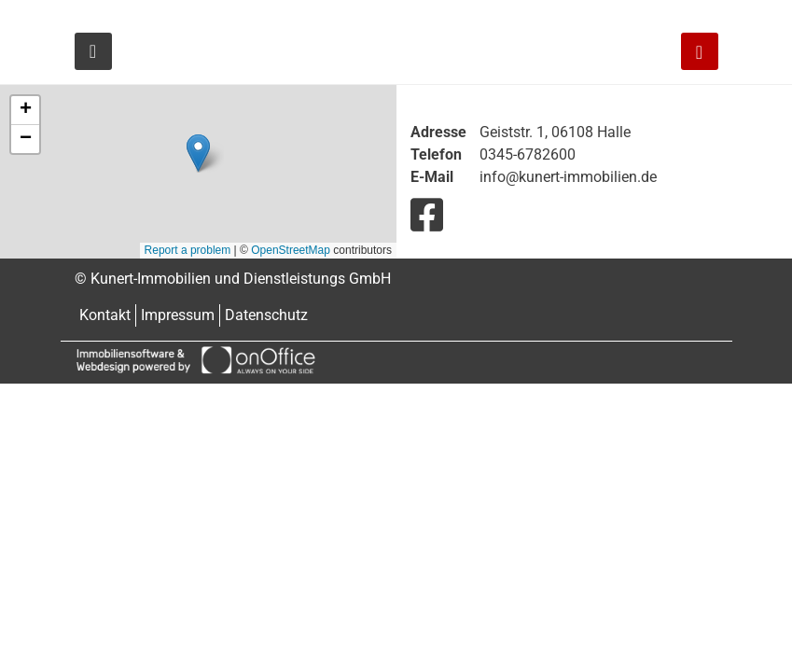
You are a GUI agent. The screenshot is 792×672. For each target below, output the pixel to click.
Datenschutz (266, 315)
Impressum (178, 315)
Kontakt (105, 315)
